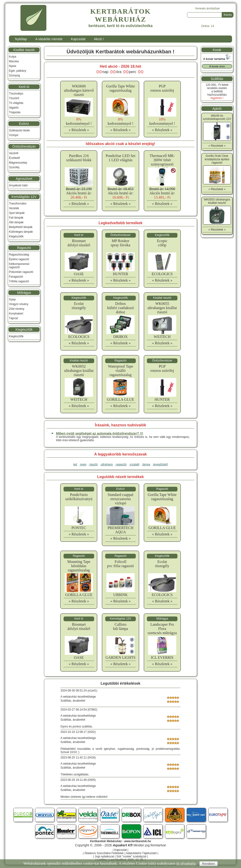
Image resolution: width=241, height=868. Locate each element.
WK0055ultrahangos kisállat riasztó (162, 308)
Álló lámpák (16, 222)
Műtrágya (24, 293)
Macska (14, 61)
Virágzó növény (19, 304)
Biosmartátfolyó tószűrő (79, 243)
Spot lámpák (17, 213)
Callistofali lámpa (120, 626)
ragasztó (121, 464)
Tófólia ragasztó (19, 281)
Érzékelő (14, 158)
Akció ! (99, 39)
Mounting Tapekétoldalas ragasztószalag (79, 566)
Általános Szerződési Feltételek (104, 853)
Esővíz (24, 124)
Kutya (13, 57)
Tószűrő (14, 98)
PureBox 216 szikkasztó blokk (79, 158)
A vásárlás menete (49, 39)
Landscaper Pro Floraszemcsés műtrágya (162, 629)
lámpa (146, 464)
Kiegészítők (16, 236)
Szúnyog (14, 75)
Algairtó (14, 108)
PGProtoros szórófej (162, 88)
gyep (83, 464)
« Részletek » (79, 130)
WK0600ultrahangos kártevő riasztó (79, 90)
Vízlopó (14, 135)
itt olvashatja (186, 863)
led (75, 464)
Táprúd (13, 318)
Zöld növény (17, 309)
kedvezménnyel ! (79, 121)
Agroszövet (24, 179)
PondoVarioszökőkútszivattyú (79, 497)
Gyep (12, 299)
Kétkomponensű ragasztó (19, 266)
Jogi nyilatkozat (104, 856)
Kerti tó (24, 87)
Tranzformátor (18, 204)
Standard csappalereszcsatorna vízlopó (121, 499)
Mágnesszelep (18, 163)
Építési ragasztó (19, 259)
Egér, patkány (18, 71)
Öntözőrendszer (24, 146)
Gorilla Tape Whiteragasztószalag (121, 88)
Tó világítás (16, 103)
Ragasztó (24, 248)
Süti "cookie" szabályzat (131, 856)
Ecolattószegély (79, 306)
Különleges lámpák (21, 232)
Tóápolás (15, 112)
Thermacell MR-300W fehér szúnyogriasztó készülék (162, 162)
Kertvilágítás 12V (24, 197)
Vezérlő (14, 153)
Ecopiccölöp (162, 243)
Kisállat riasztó (24, 50)
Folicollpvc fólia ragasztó (120, 564)
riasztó (93, 464)
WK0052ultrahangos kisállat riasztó (79, 371)
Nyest (13, 66)
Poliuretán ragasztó (21, 272)
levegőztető (160, 464)
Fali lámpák (16, 218)
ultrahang (106, 464)
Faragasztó (16, 277)
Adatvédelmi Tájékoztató (141, 853)
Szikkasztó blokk (19, 130)
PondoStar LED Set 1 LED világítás (120, 158)
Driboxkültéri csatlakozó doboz (120, 308)
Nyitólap (21, 39)
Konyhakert (16, 314)
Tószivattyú (16, 94)
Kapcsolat (78, 39)
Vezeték (14, 208)
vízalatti (134, 464)
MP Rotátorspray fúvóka (120, 243)
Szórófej (14, 167)
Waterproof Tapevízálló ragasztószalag (120, 371)
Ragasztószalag (19, 255)
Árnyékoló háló (18, 185)
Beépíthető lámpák (21, 227)
